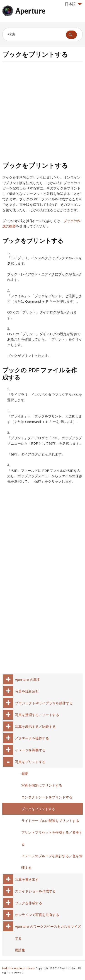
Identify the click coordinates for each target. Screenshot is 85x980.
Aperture (30, 11)
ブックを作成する (29, 903)
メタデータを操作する (32, 738)
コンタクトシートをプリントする (47, 797)
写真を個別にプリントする (42, 785)
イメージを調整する (30, 750)
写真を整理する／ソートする (37, 715)
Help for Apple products (19, 968)
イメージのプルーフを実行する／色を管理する (52, 862)
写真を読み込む (27, 691)
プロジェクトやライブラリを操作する (44, 703)
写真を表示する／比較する (35, 726)
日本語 (73, 4)
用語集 (20, 950)
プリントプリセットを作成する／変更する (52, 838)
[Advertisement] (42, 111)
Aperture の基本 (28, 679)
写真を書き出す (27, 879)
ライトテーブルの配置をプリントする (50, 821)
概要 (25, 774)
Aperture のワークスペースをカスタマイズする (48, 932)
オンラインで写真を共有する (37, 915)
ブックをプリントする (38, 809)
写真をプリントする (30, 762)
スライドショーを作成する (35, 891)
